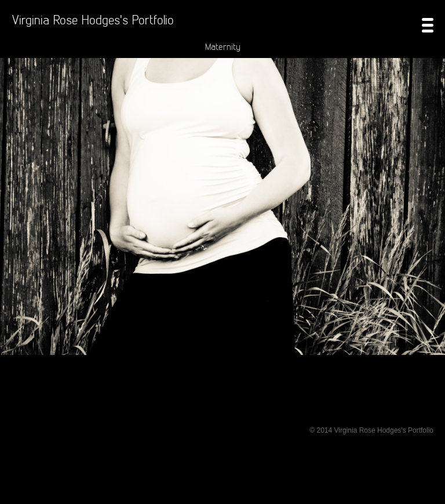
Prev (13, 242)
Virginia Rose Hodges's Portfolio (93, 19)
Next (432, 242)
